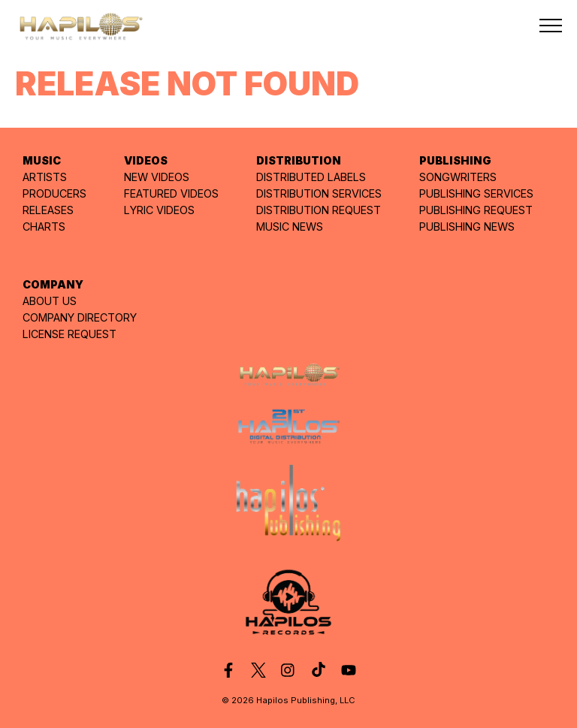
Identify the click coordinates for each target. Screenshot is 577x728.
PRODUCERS (54, 193)
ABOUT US (50, 301)
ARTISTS (45, 177)
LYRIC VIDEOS (159, 210)
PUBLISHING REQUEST (476, 210)
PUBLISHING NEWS (467, 227)
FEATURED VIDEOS (171, 193)
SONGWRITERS (458, 177)
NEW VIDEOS (157, 177)
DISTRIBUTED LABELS (311, 177)
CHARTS (44, 227)
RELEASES (48, 210)
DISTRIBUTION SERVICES (319, 193)
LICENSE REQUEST (69, 334)
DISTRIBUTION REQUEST (319, 210)
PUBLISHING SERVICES (476, 193)
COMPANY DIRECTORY (80, 317)
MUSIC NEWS (290, 227)
